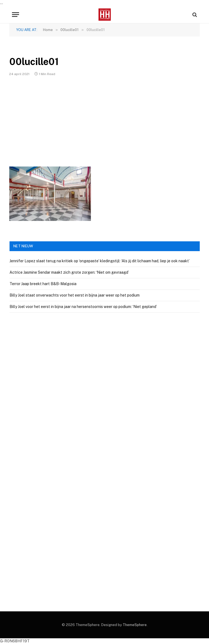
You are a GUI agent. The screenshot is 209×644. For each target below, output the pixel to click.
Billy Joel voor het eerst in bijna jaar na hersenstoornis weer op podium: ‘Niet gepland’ (83, 307)
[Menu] (16, 15)
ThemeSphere (135, 625)
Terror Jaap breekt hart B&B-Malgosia (43, 284)
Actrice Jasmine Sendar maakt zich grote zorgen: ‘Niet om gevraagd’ (69, 272)
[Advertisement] (104, 121)
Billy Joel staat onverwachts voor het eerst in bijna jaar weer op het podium (75, 295)
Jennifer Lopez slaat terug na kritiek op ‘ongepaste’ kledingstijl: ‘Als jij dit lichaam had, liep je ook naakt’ (100, 261)
